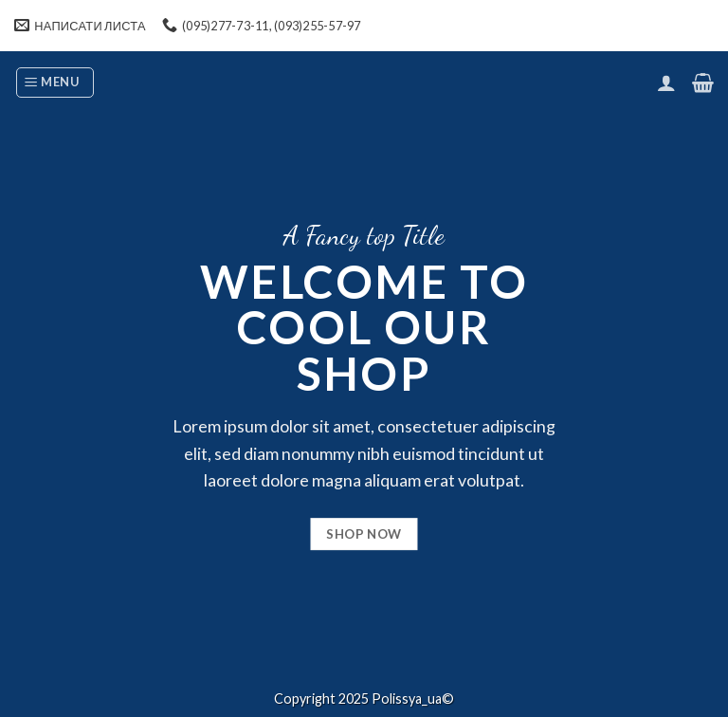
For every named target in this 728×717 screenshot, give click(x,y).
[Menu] (55, 83)
